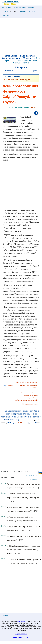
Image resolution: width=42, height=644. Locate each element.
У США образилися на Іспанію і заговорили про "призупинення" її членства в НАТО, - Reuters (23, 550)
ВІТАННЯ (22, 12)
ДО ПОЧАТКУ (6, 8)
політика (4, 615)
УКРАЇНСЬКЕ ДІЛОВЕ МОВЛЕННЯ (23, 8)
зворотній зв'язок (21, 634)
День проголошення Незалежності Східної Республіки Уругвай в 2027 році (21, 417)
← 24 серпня (8, 71)
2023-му (26, 423)
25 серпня (28, 58)
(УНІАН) (35, 488)
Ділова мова (11, 56)
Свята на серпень (11, 58)
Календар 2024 (27, 56)
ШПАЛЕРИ (5, 15)
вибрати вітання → (33, 398)
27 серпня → (34, 71)
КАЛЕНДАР (13, 12)
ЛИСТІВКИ (31, 12)
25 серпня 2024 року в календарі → (28, 382)
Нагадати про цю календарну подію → (27, 392)
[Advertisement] (21, 37)
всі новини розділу (32, 476)
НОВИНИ (4, 12)
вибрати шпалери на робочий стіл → (27, 400)
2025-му (11, 423)
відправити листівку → (32, 396)
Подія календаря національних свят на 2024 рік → (22, 387)
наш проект (21, 622)
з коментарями (33, 479)
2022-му (33, 423)
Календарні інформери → (31, 404)
